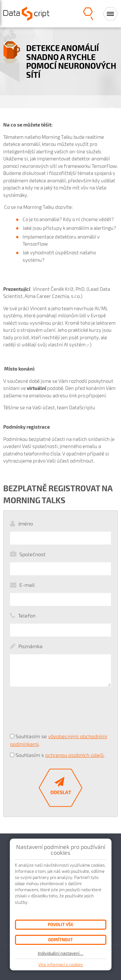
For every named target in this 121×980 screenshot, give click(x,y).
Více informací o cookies (61, 965)
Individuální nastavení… (61, 953)
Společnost (32, 554)
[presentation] (49, 713)
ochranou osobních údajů (74, 755)
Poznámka (30, 646)
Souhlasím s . (60, 755)
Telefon (27, 615)
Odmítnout (60, 939)
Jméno (25, 523)
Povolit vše (60, 924)
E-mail (27, 585)
